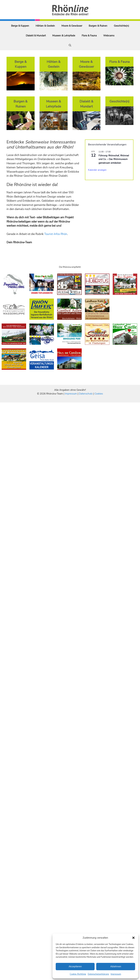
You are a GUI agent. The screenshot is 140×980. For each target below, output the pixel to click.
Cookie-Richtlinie (78, 974)
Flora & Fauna (89, 36)
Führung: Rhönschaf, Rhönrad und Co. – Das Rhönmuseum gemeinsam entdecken (114, 159)
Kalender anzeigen (97, 170)
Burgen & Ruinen (98, 26)
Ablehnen (116, 966)
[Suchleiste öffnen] (70, 45)
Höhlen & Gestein (45, 26)
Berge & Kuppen (20, 26)
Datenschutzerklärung (98, 974)
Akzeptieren (75, 966)
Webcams (109, 36)
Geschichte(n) (121, 26)
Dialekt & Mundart (36, 36)
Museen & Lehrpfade (64, 36)
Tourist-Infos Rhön (56, 234)
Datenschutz (86, 394)
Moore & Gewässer (72, 26)
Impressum (116, 974)
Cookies (99, 394)
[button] (133, 938)
